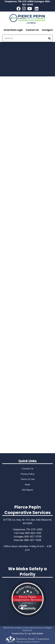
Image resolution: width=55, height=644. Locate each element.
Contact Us (32, 30)
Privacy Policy (28, 474)
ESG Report (28, 490)
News (28, 485)
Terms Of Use (28, 479)
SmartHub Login (13, 30)
